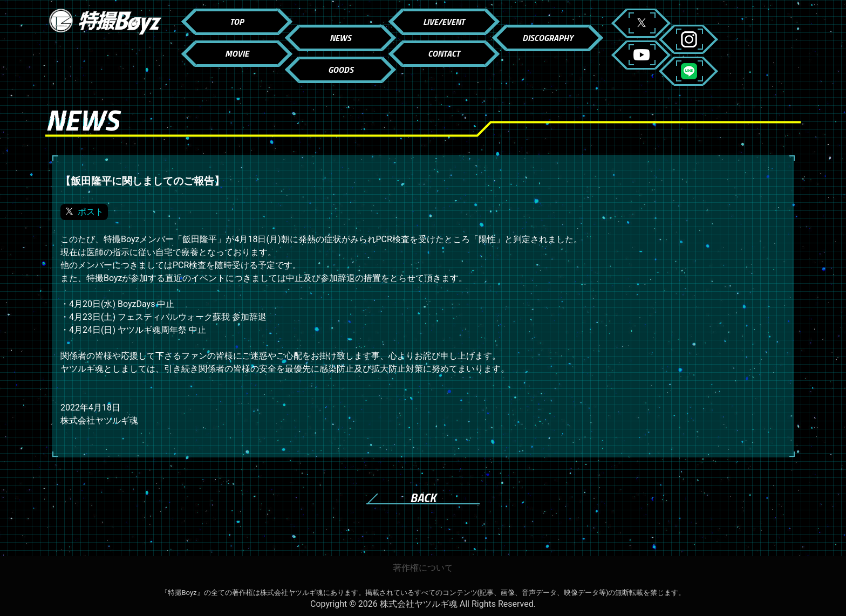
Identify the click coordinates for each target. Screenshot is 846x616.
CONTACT (444, 53)
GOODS (341, 70)
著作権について (423, 568)
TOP (237, 22)
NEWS (340, 38)
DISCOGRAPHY (548, 38)
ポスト (91, 212)
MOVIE (237, 53)
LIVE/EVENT (444, 22)
